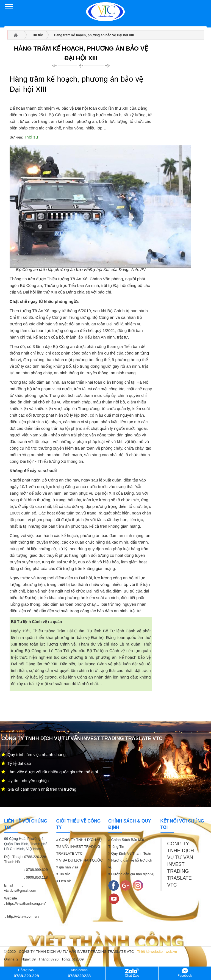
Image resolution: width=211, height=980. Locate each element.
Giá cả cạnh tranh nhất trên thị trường (39, 789)
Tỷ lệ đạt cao (16, 763)
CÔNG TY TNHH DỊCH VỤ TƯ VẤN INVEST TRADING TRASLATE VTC (79, 847)
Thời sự (31, 137)
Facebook (185, 973)
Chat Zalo (132, 973)
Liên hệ (64, 881)
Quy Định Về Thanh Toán (130, 853)
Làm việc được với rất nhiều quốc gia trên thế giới (50, 772)
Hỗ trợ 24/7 (26, 973)
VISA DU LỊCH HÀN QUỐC (80, 860)
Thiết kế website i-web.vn (157, 952)
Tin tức (63, 874)
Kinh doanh (79, 973)
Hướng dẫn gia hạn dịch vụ (131, 874)
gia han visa (67, 867)
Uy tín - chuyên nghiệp (25, 781)
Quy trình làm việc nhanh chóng (34, 755)
